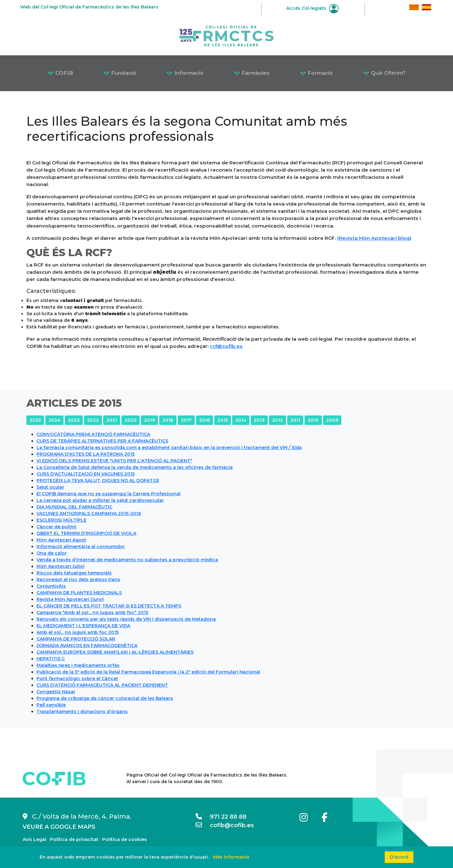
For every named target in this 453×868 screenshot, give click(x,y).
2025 (35, 420)
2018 (168, 420)
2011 (295, 420)
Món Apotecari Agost (61, 540)
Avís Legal (34, 839)
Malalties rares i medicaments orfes (78, 665)
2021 (112, 420)
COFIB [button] (60, 73)
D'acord (399, 857)
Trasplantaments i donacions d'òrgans (82, 711)
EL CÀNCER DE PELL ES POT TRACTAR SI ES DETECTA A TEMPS (109, 606)
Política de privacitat (74, 839)
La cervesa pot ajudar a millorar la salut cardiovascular (100, 500)
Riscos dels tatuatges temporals (74, 573)
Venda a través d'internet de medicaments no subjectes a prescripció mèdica (127, 560)
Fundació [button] (120, 73)
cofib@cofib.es (225, 825)
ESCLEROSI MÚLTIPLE (62, 520)
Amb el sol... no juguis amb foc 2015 (78, 632)
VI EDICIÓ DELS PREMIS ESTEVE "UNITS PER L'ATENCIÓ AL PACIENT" (114, 461)
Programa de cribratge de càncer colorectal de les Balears (105, 698)
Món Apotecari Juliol (60, 566)
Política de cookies (125, 839)
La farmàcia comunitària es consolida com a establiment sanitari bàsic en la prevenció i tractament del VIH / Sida (169, 448)
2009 (332, 420)
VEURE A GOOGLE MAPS (59, 827)
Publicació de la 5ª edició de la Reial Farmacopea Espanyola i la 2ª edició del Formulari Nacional (148, 672)
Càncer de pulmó (56, 527)
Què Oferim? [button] (384, 73)
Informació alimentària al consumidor (81, 547)
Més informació (231, 857)
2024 (54, 420)
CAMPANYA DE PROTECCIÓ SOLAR (76, 639)
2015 (223, 420)
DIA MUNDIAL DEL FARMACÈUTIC (74, 507)
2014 (241, 420)
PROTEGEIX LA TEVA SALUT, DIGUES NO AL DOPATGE (98, 481)
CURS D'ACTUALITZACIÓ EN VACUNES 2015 (86, 474)
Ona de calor (52, 553)
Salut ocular (50, 487)
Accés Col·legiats (312, 8)
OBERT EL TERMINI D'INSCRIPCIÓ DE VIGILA (86, 533)
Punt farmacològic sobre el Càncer (77, 678)
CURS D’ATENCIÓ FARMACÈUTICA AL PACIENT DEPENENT (102, 685)
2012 (277, 420)
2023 (74, 420)
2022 (93, 420)
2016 (204, 420)
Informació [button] (185, 73)
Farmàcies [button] (252, 73)
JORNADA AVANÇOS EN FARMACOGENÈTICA (87, 646)
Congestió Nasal (56, 692)
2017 (186, 420)
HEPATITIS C (51, 659)
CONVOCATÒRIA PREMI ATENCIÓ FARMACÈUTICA (93, 434)
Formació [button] (316, 73)
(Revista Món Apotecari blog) (374, 238)
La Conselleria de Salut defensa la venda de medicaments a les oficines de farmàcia (135, 467)
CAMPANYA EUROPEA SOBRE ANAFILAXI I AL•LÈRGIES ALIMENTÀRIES (115, 652)
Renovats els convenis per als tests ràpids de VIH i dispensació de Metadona (126, 619)
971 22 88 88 (221, 817)
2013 (259, 420)
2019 (149, 420)
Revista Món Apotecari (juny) (70, 599)
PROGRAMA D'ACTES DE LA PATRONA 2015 (86, 454)
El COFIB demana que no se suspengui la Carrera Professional (109, 494)
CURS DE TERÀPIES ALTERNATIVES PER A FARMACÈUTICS (102, 441)
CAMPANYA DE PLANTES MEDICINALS (79, 593)
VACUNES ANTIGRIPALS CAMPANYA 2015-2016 (89, 514)
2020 (131, 420)
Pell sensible (51, 705)
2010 (313, 420)
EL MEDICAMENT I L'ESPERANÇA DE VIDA (83, 626)
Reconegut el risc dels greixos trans (78, 580)
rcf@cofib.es (226, 346)
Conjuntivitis (51, 586)
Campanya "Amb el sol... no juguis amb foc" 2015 (92, 613)
